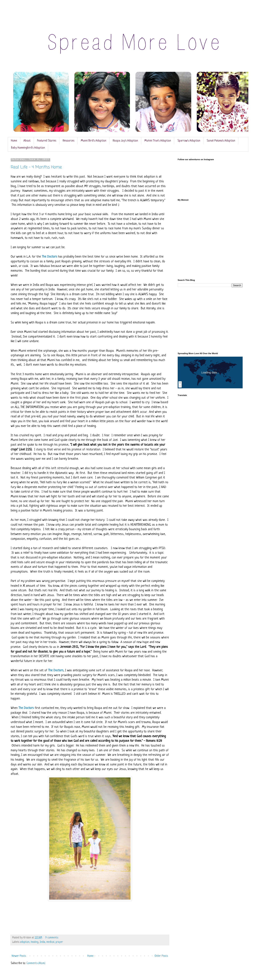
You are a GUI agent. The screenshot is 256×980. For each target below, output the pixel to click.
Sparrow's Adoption (189, 141)
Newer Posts (19, 956)
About (27, 141)
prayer (59, 942)
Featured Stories (47, 141)
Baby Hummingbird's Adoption (28, 148)
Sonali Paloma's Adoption (221, 141)
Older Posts (161, 956)
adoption (25, 942)
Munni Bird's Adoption (94, 141)
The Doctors (49, 257)
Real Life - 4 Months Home (36, 167)
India (42, 942)
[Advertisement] (210, 320)
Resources (68, 141)
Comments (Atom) (36, 963)
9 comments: (52, 938)
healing (35, 942)
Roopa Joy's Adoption (125, 141)
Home (14, 141)
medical (50, 942)
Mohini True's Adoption (158, 141)
